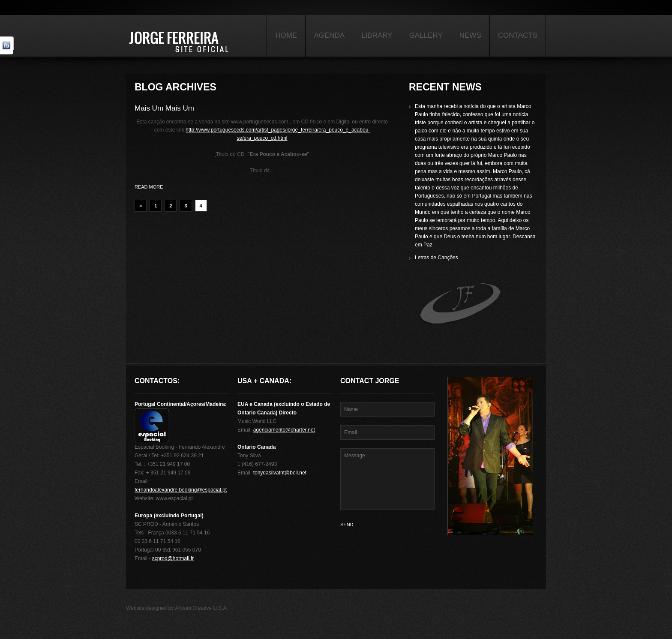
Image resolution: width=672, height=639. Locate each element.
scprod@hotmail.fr (173, 558)
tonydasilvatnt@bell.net (280, 473)
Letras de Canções (436, 258)
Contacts (518, 35)
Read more (149, 187)
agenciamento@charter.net (284, 430)
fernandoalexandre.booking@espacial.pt (181, 490)
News (470, 35)
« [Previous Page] (141, 206)
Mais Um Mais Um (164, 108)
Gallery (426, 35)
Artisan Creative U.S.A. (202, 608)
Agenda (329, 35)
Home (286, 35)
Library (377, 35)
